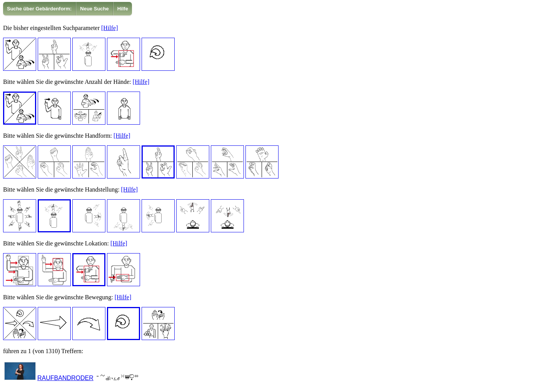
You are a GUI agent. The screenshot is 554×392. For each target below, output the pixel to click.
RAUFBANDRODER (65, 378)
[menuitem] (39, 9)
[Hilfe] (110, 28)
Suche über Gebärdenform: (39, 9)
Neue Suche (94, 9)
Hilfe (123, 9)
